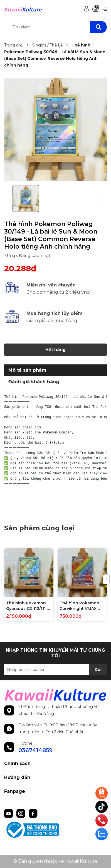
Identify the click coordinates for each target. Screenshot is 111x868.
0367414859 (35, 750)
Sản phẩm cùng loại (39, 528)
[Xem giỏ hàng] (95, 9)
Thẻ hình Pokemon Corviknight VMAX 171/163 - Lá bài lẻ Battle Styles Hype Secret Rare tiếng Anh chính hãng (82, 606)
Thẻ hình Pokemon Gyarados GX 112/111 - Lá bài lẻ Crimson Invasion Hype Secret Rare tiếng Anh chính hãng (28, 606)
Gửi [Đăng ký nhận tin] (98, 670)
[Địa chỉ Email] (55, 670)
